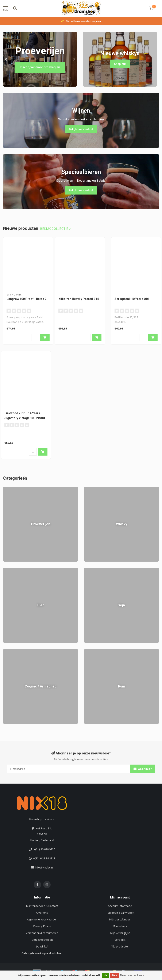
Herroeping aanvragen (120, 913)
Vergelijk (120, 940)
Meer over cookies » (132, 975)
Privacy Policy (42, 926)
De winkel (42, 946)
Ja (106, 975)
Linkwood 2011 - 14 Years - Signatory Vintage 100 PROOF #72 (25, 418)
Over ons (42, 913)
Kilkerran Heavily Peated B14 (79, 299)
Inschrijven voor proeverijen (40, 67)
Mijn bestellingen (120, 919)
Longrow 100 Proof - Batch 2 (26, 299)
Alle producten (120, 946)
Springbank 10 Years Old (132, 299)
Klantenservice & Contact (42, 906)
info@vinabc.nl (44, 867)
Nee (115, 975)
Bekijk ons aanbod (81, 129)
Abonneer (143, 769)
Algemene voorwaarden (42, 919)
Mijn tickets (120, 926)
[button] (6, 59)
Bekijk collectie (56, 229)
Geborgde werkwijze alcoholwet (42, 953)
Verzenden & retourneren (42, 933)
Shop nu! (120, 64)
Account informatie (120, 906)
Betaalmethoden (42, 940)
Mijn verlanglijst (120, 933)
